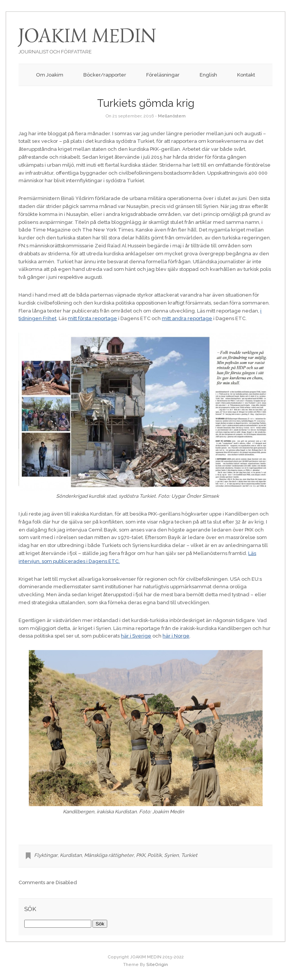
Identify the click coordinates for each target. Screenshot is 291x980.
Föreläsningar (163, 75)
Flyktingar (46, 855)
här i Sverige (136, 636)
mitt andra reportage (187, 318)
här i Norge (176, 636)
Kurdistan (71, 855)
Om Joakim (50, 75)
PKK (141, 855)
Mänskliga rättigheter (109, 855)
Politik (155, 855)
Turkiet (189, 855)
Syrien (171, 855)
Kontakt (246, 75)
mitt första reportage (92, 318)
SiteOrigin (157, 965)
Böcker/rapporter (105, 75)
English (208, 75)
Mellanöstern (172, 116)
